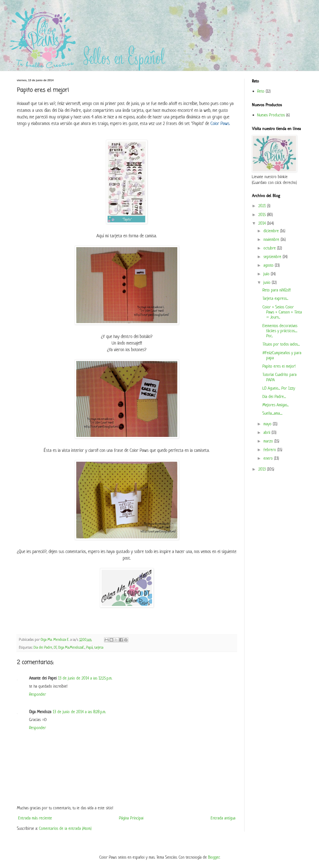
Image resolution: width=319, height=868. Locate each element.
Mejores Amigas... (276, 405)
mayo (268, 424)
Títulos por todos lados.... (281, 344)
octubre (270, 248)
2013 (263, 469)
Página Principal (131, 818)
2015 (263, 215)
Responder (38, 694)
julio (267, 274)
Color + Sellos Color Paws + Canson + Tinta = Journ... (282, 312)
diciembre (272, 231)
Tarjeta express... (275, 298)
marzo (269, 441)
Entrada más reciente (35, 818)
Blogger (214, 857)
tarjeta (99, 647)
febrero (270, 450)
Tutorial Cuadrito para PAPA (279, 377)
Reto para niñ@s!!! (277, 290)
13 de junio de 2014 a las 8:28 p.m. (79, 712)
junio (268, 282)
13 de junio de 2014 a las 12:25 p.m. (85, 678)
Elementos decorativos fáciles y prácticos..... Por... (280, 331)
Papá (89, 647)
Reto (261, 91)
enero (269, 458)
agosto (269, 265)
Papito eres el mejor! (279, 366)
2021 (263, 206)
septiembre (273, 257)
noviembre (272, 239)
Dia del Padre (43, 647)
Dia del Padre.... (274, 396)
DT (55, 647)
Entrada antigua (223, 818)
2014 (263, 223)
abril (267, 432)
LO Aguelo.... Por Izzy (279, 388)
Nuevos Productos (271, 115)
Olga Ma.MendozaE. (71, 647)
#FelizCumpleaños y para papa (282, 355)
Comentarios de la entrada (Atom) (65, 828)
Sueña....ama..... (272, 413)
